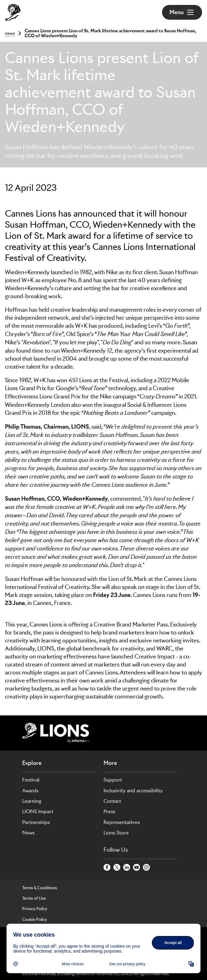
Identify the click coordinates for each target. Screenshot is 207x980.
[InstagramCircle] (147, 868)
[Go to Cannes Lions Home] (13, 12)
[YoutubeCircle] (137, 868)
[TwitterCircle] (117, 868)
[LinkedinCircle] (127, 868)
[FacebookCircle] (107, 868)
